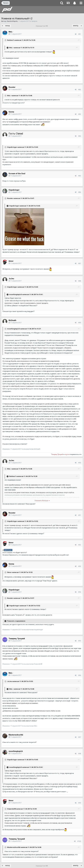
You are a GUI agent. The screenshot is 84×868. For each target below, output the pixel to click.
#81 (80, 34)
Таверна (34, 21)
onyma (67, 454)
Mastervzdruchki (16, 735)
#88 (80, 281)
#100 (79, 841)
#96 (80, 675)
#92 (80, 545)
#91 (80, 515)
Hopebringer (14, 190)
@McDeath (8, 550)
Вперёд (76, 26)
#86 (80, 192)
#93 (80, 566)
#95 (80, 641)
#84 (80, 136)
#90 (80, 463)
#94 (80, 592)
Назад (8, 26)
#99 (80, 803)
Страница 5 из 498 (42, 26)
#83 (80, 114)
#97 (80, 737)
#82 (80, 90)
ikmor (11, 261)
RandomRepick (12, 21)
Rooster (12, 87)
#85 (80, 176)
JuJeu (11, 279)
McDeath (12, 320)
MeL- (11, 32)
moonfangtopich (16, 751)
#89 (80, 323)
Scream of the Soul (17, 174)
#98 (80, 754)
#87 (80, 263)
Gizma (11, 112)
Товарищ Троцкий (57, 454)
